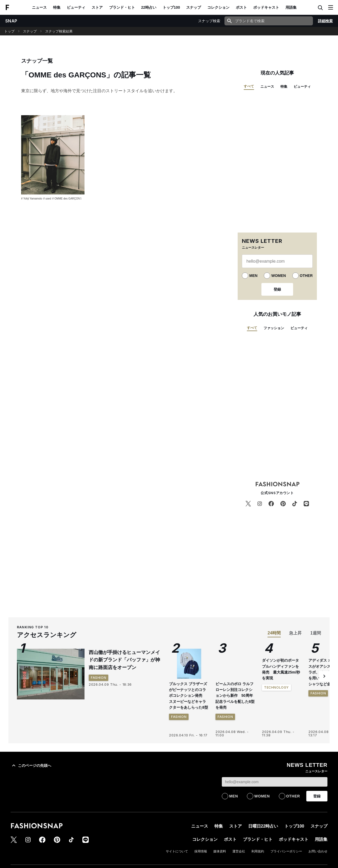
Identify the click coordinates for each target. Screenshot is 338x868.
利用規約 (258, 851)
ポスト (241, 7)
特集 (57, 7)
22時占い (149, 7)
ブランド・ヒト (122, 7)
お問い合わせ (318, 851)
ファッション (274, 328)
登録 (277, 289)
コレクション (218, 7)
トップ (9, 31)
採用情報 (201, 851)
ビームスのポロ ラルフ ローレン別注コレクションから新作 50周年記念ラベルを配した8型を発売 (235, 696)
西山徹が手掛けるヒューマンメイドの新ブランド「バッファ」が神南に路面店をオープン (124, 660)
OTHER (306, 276)
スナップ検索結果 (59, 31)
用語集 (291, 7)
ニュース (39, 7)
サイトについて (177, 851)
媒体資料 (220, 851)
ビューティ (76, 7)
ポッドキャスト (266, 7)
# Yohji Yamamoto (32, 199)
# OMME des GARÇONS (67, 199)
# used (47, 199)
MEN (253, 276)
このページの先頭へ (31, 765)
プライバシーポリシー (286, 851)
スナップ (194, 7)
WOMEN (278, 276)
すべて (249, 86)
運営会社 (239, 851)
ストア (97, 7)
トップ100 (171, 7)
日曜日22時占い (263, 826)
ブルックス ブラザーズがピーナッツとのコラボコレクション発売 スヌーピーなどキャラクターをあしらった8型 (189, 696)
